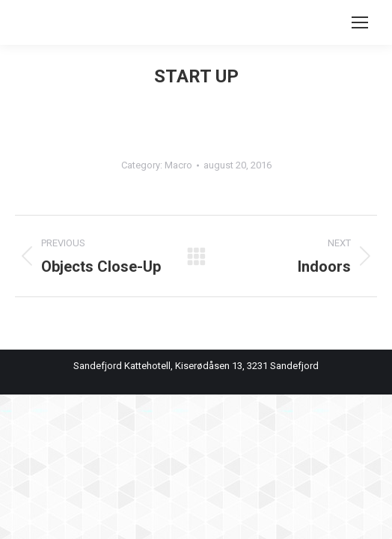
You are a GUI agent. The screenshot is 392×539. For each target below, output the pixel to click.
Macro (178, 165)
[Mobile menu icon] (360, 22)
